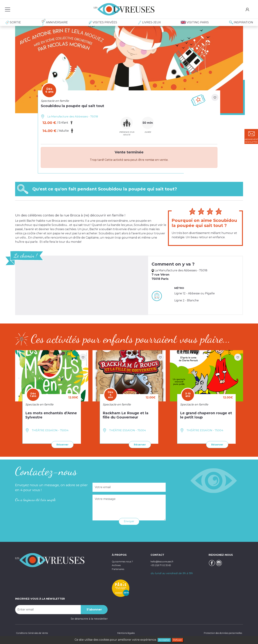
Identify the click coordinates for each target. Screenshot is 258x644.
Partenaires (119, 568)
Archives (117, 565)
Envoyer (129, 521)
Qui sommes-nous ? (125, 561)
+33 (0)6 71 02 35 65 (163, 565)
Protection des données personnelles (219, 633)
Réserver (61, 444)
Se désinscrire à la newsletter (89, 618)
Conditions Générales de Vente (35, 633)
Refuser (179, 640)
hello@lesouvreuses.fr (165, 561)
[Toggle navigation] (8, 9)
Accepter (163, 640)
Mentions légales (124, 633)
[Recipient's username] (48, 609)
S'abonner (94, 609)
